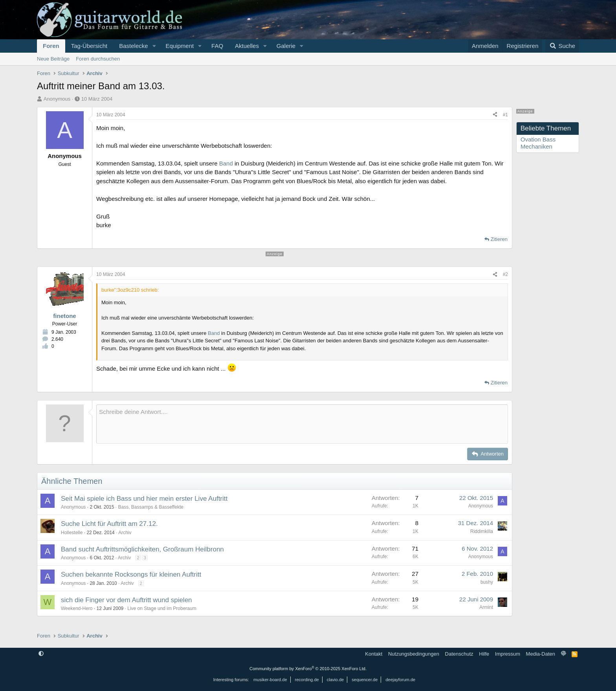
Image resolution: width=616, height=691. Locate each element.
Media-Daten (541, 654)
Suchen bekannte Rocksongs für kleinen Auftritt (131, 574)
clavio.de (335, 680)
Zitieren (499, 239)
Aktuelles (247, 46)
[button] (154, 46)
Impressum (508, 654)
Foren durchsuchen (98, 59)
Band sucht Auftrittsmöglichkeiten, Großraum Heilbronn (142, 549)
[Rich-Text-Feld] (302, 424)
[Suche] (562, 46)
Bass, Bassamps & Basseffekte (151, 507)
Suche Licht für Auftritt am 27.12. (109, 524)
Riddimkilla (482, 531)
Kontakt (374, 654)
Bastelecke (133, 46)
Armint (486, 607)
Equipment (180, 46)
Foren (51, 46)
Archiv (125, 533)
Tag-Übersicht (89, 46)
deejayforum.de (400, 680)
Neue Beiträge (53, 59)
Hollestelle (72, 533)
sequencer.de (365, 680)
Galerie (286, 46)
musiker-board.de (270, 680)
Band (226, 163)
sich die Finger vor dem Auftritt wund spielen (126, 600)
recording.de (307, 680)
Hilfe (484, 654)
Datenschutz (459, 654)
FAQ (217, 46)
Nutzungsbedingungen (414, 654)
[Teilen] (495, 115)
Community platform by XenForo (308, 669)
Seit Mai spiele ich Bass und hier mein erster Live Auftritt (144, 499)
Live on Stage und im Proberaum (162, 608)
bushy (487, 582)
